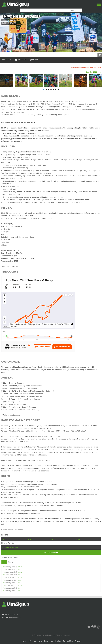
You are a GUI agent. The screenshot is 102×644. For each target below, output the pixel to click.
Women (11, 562)
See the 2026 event (94, 72)
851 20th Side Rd (9, 20)
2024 (29, 539)
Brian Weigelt (10, 588)
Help (52, 641)
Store (46, 641)
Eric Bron (8, 577)
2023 (53, 539)
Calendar (21, 60)
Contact (58, 641)
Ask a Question (51, 553)
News (40, 641)
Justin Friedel (10, 572)
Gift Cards (32, 641)
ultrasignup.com (16, 617)
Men (4, 562)
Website (7, 60)
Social (34, 60)
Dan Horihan (9, 585)
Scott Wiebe (9, 580)
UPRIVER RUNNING (10, 547)
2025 (4, 539)
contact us (14, 614)
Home (24, 641)
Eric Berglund (10, 567)
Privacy (78, 641)
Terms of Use (68, 641)
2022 (78, 539)
